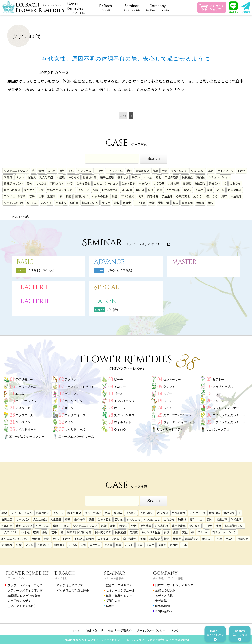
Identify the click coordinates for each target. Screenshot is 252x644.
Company (165, 573)
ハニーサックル (26, 401)
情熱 (41, 171)
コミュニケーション (106, 183)
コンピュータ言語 (15, 196)
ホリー (217, 394)
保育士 (127, 203)
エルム (20, 394)
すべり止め (128, 196)
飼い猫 (140, 190)
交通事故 (61, 203)
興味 (224, 196)
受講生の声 (113, 601)
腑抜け (106, 203)
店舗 (210, 190)
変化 (158, 177)
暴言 (211, 171)
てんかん (41, 183)
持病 (95, 190)
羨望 (152, 203)
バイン (69, 422)
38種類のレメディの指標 (24, 595)
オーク (69, 408)
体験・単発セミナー (119, 595)
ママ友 (220, 190)
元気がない (142, 171)
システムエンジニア (16, 171)
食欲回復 (200, 183)
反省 (29, 183)
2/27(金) (112, 309)
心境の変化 (183, 196)
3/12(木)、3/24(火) (42, 270)
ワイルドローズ (75, 429)
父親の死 (173, 183)
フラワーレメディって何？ (25, 585)
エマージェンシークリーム (76, 436)
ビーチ (118, 379)
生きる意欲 (83, 183)
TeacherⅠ (33, 287)
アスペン (71, 379)
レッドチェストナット (227, 408)
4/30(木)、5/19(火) (119, 270)
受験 (129, 171)
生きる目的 (129, 183)
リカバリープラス (218, 429)
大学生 (199, 190)
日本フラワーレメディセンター (176, 585)
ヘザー (168, 394)
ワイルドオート (26, 429)
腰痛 (68, 196)
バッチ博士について (70, 585)
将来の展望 (235, 190)
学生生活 (167, 196)
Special (106, 287)
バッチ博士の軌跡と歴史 (73, 590)
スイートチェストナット (229, 415)
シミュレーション (219, 177)
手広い (136, 177)
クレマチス (171, 386)
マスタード (23, 408)
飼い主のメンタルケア (61, 190)
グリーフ (84, 190)
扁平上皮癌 (107, 177)
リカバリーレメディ (170, 429)
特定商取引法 (95, 631)
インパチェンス (124, 401)
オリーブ (120, 408)
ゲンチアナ (72, 394)
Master (184, 262)
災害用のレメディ (19, 601)
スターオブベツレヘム (178, 415)
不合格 (241, 171)
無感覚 (200, 203)
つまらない (198, 171)
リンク (174, 631)
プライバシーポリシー (151, 631)
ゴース (118, 394)
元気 (41, 190)
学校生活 (164, 203)
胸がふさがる (110, 190)
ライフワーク (225, 171)
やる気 (8, 177)
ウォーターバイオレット (179, 422)
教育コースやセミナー (120, 585)
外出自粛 (127, 190)
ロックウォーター (77, 415)
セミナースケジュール (120, 590)
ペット (20, 177)
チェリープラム (26, 386)
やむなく (74, 177)
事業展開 (187, 203)
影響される (90, 177)
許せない (214, 183)
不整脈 (61, 177)
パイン (168, 408)
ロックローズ (24, 415)
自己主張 (140, 203)
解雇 (156, 171)
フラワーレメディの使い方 (25, 590)
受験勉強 (187, 177)
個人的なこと (90, 203)
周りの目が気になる (206, 196)
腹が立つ (29, 190)
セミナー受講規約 (120, 631)
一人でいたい (115, 171)
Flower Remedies (27, 573)
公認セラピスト (165, 590)
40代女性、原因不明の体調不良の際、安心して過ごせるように (126, 59)
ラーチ (168, 401)
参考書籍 (161, 601)
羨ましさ (123, 177)
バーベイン (23, 422)
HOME (77, 631)
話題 (165, 171)
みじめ (52, 171)
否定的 (187, 190)
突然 (71, 171)
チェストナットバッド (79, 386)
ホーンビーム (73, 401)
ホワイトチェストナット (229, 422)
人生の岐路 (173, 190)
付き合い (144, 183)
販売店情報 (162, 606)
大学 (62, 171)
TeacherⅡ (33, 301)
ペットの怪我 (100, 196)
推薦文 (110, 606)
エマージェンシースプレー (27, 436)
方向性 (200, 177)
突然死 (187, 183)
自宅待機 (153, 196)
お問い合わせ (164, 611)
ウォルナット (123, 422)
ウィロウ (120, 429)
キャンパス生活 (13, 203)
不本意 (148, 177)
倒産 (141, 196)
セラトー (218, 379)
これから (235, 183)
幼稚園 (74, 203)
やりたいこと (179, 171)
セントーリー (172, 379)
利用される (57, 183)
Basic (25, 262)
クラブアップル (223, 386)
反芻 (151, 190)
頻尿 (175, 203)
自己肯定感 (171, 177)
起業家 (52, 196)
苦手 (32, 196)
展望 (115, 196)
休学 (70, 183)
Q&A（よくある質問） (22, 606)
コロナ (99, 171)
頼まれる (32, 203)
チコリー (120, 386)
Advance (109, 262)
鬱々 (211, 203)
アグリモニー (24, 379)
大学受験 (159, 183)
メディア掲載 (164, 595)
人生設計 (236, 196)
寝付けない (82, 196)
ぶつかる (47, 203)
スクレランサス (124, 415)
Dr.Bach (65, 573)
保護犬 (32, 177)
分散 (116, 203)
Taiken (105, 301)
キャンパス (84, 171)
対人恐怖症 (46, 177)
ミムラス (218, 401)
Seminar (115, 573)
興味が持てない (13, 183)
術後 (160, 190)
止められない (12, 190)
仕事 (41, 196)
